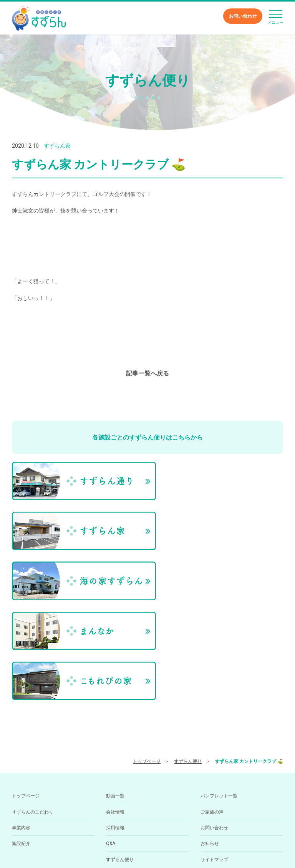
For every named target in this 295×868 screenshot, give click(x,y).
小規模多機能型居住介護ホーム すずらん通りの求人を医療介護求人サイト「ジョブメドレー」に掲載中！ (147, 848)
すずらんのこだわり (33, 701)
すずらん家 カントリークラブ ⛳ (249, 650)
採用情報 (115, 716)
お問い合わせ (243, 16)
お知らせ (210, 732)
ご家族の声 (212, 701)
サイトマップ (214, 748)
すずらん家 (57, 146)
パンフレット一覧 (219, 685)
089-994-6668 (131, 824)
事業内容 (21, 716)
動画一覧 (115, 685)
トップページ (147, 650)
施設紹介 (21, 732)
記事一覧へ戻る (147, 373)
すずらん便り (188, 650)
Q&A (111, 732)
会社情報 (115, 701)
